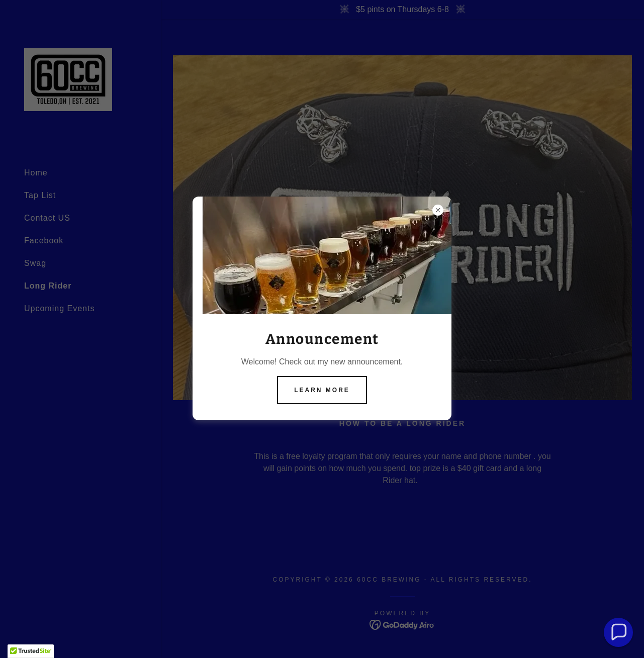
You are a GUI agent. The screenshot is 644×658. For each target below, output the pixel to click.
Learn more (322, 390)
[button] (619, 633)
